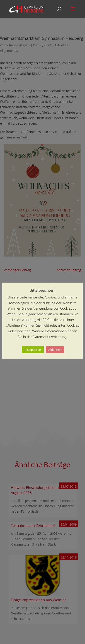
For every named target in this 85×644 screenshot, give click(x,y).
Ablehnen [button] (55, 350)
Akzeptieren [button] (33, 350)
